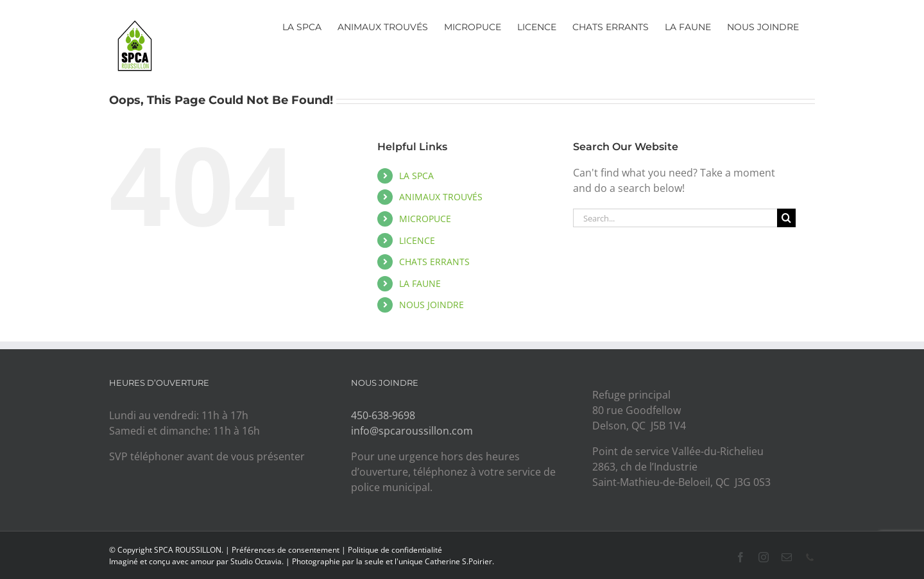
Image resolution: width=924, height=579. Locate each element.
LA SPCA (416, 176)
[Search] (786, 218)
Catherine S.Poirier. (459, 561)
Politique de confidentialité (395, 550)
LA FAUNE (420, 283)
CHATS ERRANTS (434, 262)
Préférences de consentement (286, 550)
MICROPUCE (425, 219)
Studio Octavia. (258, 561)
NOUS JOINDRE (432, 305)
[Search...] (675, 218)
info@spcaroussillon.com (412, 431)
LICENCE (417, 240)
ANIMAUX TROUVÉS (441, 197)
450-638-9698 (383, 415)
